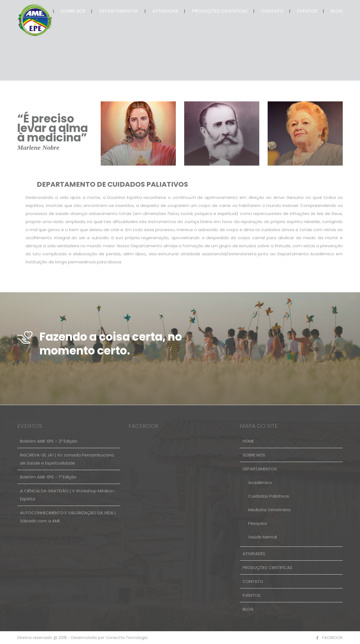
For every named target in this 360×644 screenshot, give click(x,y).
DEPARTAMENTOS (118, 11)
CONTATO (272, 11)
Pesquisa (257, 523)
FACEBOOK (332, 638)
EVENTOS (307, 11)
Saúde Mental (262, 537)
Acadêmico (260, 482)
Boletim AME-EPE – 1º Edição (48, 477)
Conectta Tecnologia (126, 638)
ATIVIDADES (165, 11)
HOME (248, 441)
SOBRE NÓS (73, 11)
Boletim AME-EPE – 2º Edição (49, 441)
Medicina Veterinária (269, 510)
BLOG (337, 11)
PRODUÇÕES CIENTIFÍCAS (220, 11)
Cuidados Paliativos (269, 496)
